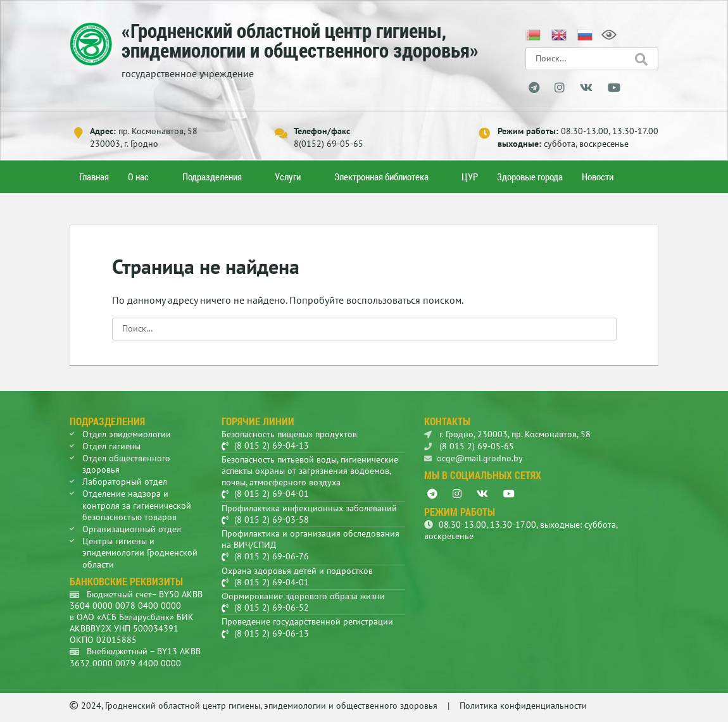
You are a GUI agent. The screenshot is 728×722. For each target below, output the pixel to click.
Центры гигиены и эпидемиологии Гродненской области (140, 552)
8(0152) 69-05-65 (329, 144)
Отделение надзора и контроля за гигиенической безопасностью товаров (137, 505)
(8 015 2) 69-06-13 (272, 633)
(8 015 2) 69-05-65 (469, 446)
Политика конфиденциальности (523, 706)
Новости (598, 177)
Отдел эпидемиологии (127, 434)
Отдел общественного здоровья (126, 464)
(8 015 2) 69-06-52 (272, 607)
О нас (138, 177)
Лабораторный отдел (125, 482)
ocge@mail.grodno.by (474, 458)
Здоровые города (530, 177)
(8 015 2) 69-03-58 (272, 520)
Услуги (288, 177)
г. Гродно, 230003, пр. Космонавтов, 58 (507, 434)
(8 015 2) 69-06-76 (272, 556)
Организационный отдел (132, 529)
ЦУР (470, 177)
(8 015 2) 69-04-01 (272, 494)
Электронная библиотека (381, 177)
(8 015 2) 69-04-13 (272, 445)
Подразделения (212, 177)
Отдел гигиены (111, 446)
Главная (94, 177)
